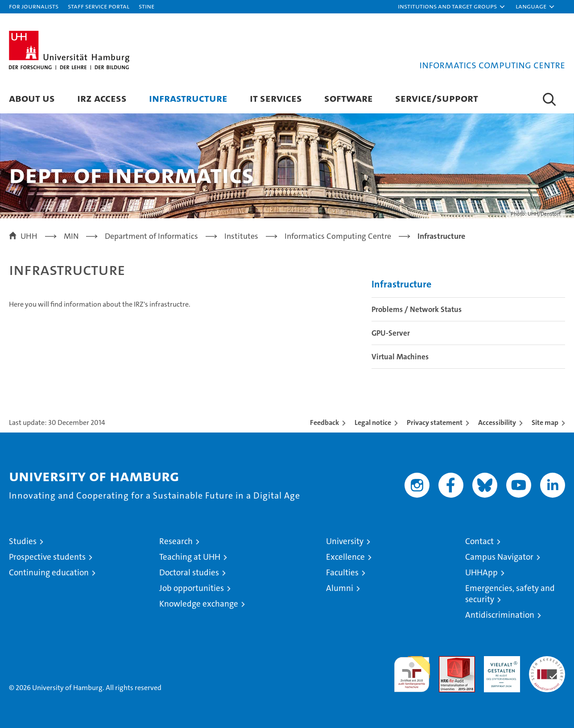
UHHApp (481, 572)
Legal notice (373, 422)
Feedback (324, 422)
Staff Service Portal (99, 6)
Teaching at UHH (190, 557)
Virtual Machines (400, 357)
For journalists (34, 6)
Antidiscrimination (500, 615)
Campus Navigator (499, 557)
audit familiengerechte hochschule (412, 670)
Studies (23, 541)
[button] (452, 7)
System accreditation (547, 666)
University (345, 541)
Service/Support (437, 98)
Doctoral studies (189, 572)
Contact (479, 541)
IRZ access (102, 98)
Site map (545, 422)
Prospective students (47, 557)
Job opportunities (192, 588)
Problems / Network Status (417, 309)
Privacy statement (435, 422)
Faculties (342, 572)
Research (176, 541)
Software (349, 98)
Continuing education (49, 572)
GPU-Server (391, 333)
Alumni (340, 588)
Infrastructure (188, 98)
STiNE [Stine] (147, 6)
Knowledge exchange (199, 604)
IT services (276, 98)
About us (32, 98)
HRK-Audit (500, 661)
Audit (447, 661)
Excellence (345, 557)
